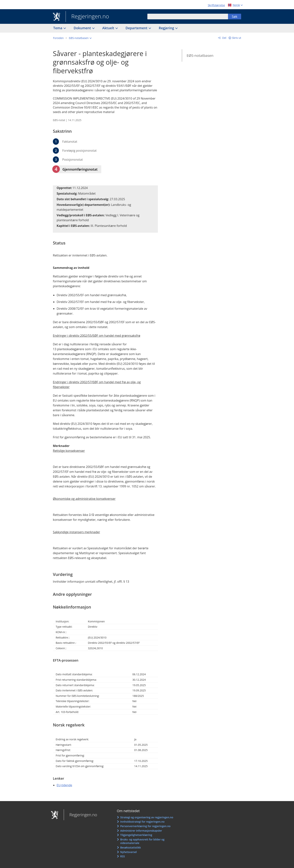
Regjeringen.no (87, 17)
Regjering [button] (167, 28)
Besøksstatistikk (130, 847)
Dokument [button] (83, 28)
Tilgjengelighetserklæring (136, 835)
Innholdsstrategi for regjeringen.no (142, 822)
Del (224, 38)
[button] (80, 38)
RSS (122, 856)
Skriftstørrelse (216, 5)
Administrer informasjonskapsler (141, 831)
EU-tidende (64, 785)
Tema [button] (58, 28)
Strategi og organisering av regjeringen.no (147, 817)
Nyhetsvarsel (128, 852)
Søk (235, 16)
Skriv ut (237, 38)
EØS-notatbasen (200, 55)
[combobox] (188, 16)
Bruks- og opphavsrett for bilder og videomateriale (142, 841)
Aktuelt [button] (109, 28)
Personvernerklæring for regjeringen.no (145, 826)
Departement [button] (137, 28)
